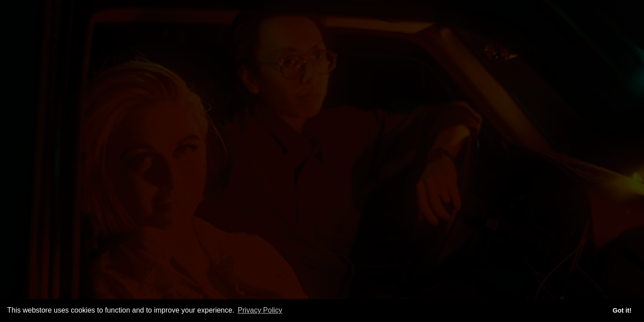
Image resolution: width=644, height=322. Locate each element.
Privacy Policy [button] (260, 310)
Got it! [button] (622, 310)
